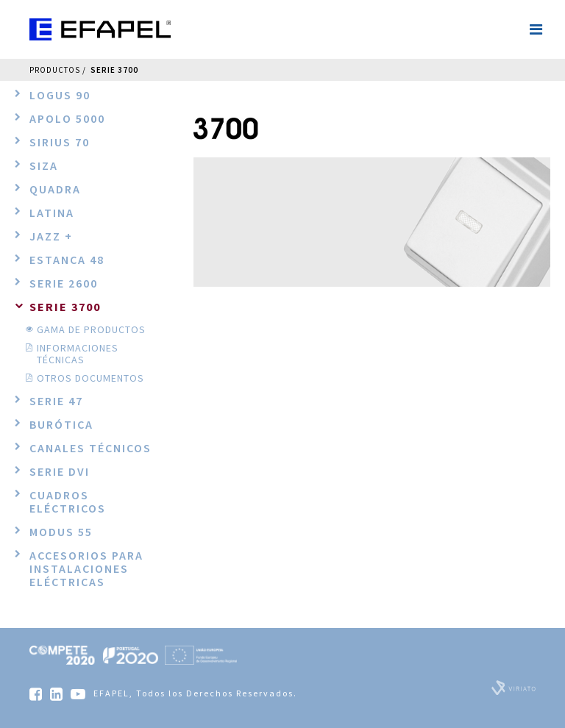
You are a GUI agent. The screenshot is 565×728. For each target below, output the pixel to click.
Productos (55, 70)
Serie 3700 (114, 70)
